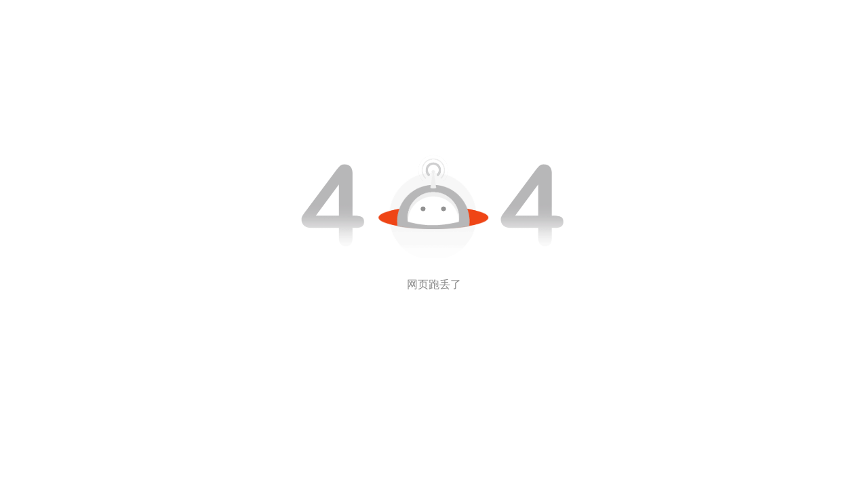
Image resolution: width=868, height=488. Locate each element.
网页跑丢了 (434, 284)
